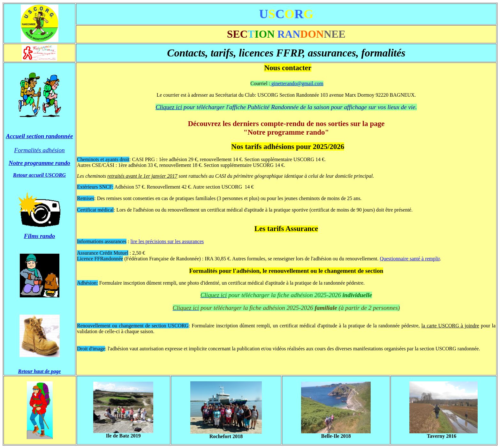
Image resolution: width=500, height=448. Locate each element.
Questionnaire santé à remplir (410, 259)
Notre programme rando (39, 163)
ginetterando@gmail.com (297, 83)
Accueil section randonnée (40, 136)
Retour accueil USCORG (39, 175)
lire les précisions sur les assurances (167, 241)
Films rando (40, 236)
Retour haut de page (40, 371)
